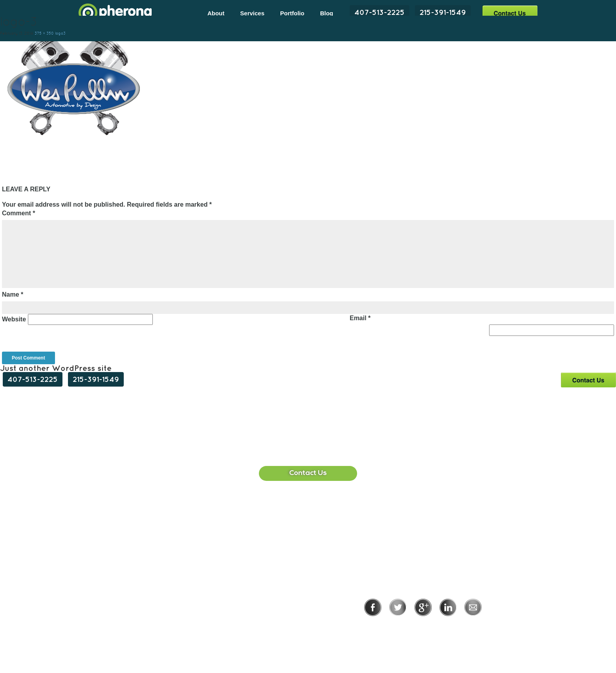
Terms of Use (450, 627)
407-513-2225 (379, 12)
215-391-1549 (443, 12)
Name (13, 294)
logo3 (60, 33)
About (216, 13)
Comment (18, 213)
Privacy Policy (397, 627)
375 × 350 (44, 33)
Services (252, 13)
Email (360, 318)
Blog (327, 13)
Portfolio (292, 13)
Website (14, 319)
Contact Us (510, 13)
